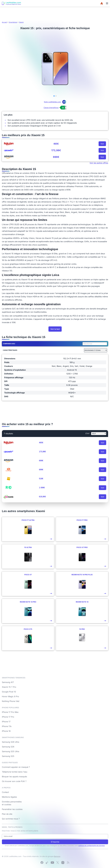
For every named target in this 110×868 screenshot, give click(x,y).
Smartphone (13, 22)
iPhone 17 (6, 722)
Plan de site (7, 814)
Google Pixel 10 (9, 692)
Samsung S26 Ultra (11, 742)
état (88, 433)
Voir (102, 144)
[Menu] (107, 3)
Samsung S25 (8, 756)
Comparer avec (9, 344)
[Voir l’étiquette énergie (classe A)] (55, 108)
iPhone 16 (6, 731)
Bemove (57, 856)
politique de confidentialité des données (92, 846)
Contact (5, 792)
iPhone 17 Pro (8, 717)
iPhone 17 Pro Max (10, 712)
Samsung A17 (8, 682)
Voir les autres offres (99, 163)
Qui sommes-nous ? (11, 819)
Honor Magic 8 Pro (10, 696)
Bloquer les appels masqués (14, 777)
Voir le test (55, 329)
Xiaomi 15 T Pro (9, 687)
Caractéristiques (10, 350)
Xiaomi (21, 22)
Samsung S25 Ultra (11, 751)
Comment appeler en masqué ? (16, 767)
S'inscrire (55, 842)
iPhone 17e (7, 726)
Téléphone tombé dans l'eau (15, 772)
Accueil (4, 22)
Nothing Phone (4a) (11, 701)
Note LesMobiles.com (55, 102)
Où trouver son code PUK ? (14, 781)
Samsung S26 (8, 747)
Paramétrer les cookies (12, 809)
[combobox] (94, 344)
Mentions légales (9, 797)
